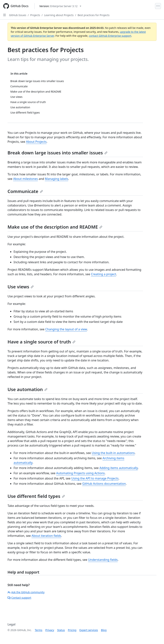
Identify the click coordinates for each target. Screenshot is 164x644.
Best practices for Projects (93, 15)
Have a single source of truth (41, 342)
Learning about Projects (59, 15)
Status (61, 630)
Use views (21, 287)
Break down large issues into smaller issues (57, 153)
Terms (39, 630)
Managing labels (56, 179)
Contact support (19, 598)
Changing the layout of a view (66, 329)
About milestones (26, 179)
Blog (104, 630)
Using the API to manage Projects (95, 478)
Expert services (89, 630)
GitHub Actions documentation (104, 484)
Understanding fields (103, 560)
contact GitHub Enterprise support (110, 36)
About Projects (36, 142)
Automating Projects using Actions (80, 473)
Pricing (72, 630)
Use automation (27, 389)
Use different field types (36, 496)
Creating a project (103, 274)
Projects (35, 15)
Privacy (50, 630)
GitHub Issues (18, 15)
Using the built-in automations (113, 453)
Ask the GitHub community (26, 592)
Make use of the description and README (55, 227)
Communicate (25, 191)
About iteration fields (46, 536)
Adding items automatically (119, 468)
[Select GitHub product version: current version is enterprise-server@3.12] (60, 6)
